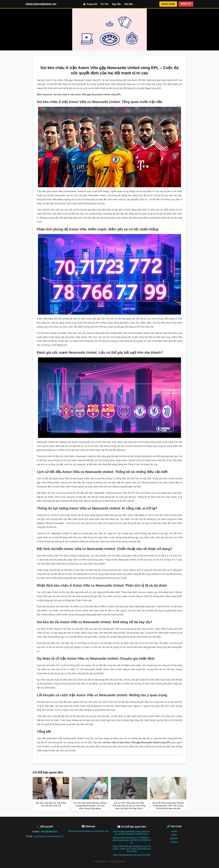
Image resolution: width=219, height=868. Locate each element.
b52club (174, 838)
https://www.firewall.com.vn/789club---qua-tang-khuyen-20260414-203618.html (132, 840)
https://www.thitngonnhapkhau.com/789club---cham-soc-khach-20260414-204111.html (132, 849)
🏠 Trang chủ (90, 4)
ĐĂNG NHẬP (168, 4)
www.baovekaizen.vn (41, 4)
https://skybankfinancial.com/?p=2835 (132, 855)
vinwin (174, 831)
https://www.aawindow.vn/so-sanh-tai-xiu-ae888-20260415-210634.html (132, 833)
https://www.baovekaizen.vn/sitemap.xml (88, 831)
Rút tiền (129, 4)
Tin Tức (105, 4)
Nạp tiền (117, 4)
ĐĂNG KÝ (186, 4)
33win (174, 835)
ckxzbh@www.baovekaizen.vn (48, 836)
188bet (174, 842)
